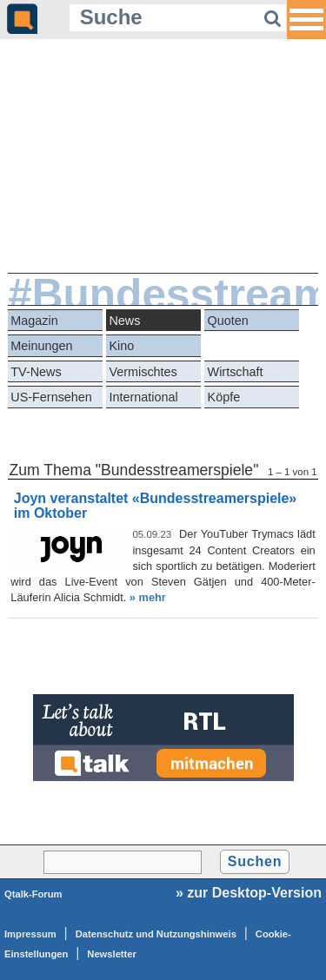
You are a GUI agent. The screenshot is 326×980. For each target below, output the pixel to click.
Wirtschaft (236, 372)
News (124, 321)
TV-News (36, 372)
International (143, 397)
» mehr (148, 597)
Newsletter (112, 954)
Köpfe (224, 397)
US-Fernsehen (51, 397)
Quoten (228, 321)
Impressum (30, 934)
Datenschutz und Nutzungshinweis (156, 934)
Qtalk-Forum (33, 894)
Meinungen (41, 346)
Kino (121, 346)
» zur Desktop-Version (249, 893)
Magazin (34, 321)
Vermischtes (143, 372)
